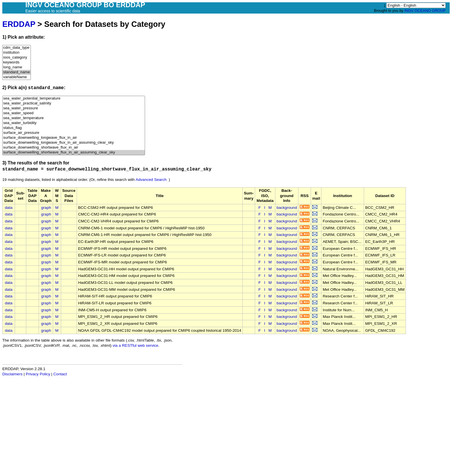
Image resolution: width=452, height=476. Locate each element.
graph (46, 208)
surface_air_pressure (74, 133)
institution (17, 53)
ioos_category (17, 58)
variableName (17, 77)
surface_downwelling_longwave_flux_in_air (74, 138)
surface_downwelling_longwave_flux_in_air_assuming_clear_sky (74, 143)
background (287, 208)
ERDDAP (19, 24)
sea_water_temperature (74, 118)
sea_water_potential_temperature (74, 99)
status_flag (74, 128)
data (9, 208)
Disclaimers (12, 374)
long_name (17, 67)
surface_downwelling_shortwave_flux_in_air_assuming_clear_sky (74, 152)
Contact (60, 374)
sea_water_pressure (74, 108)
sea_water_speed (74, 113)
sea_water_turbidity (74, 123)
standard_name (17, 72)
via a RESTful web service (136, 345)
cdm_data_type (17, 48)
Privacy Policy (38, 374)
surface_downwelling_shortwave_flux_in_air (74, 148)
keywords (17, 62)
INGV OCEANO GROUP (425, 11)
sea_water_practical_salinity (74, 103)
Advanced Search (151, 180)
